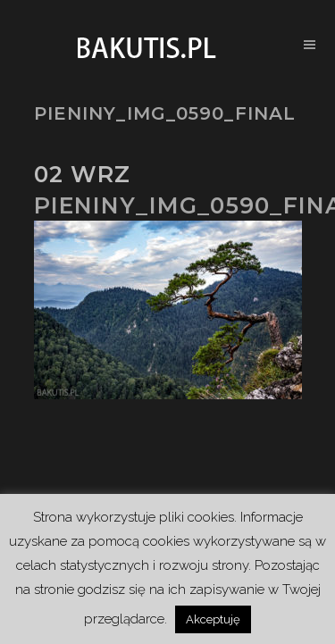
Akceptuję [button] (213, 619)
